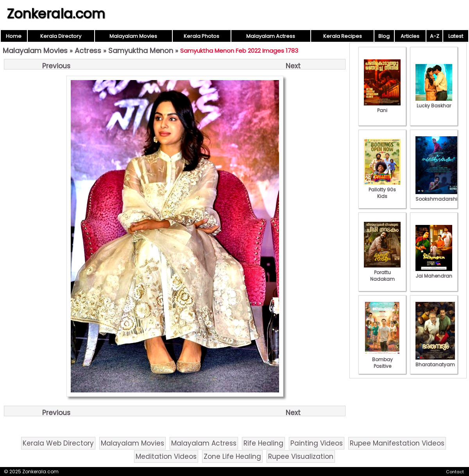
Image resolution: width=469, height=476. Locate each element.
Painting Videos (317, 443)
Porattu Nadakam (382, 272)
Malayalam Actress (271, 36)
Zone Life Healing (232, 456)
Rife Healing (263, 443)
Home (14, 36)
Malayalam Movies (133, 36)
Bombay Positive (382, 359)
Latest (456, 36)
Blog (384, 36)
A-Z (435, 36)
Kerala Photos (201, 36)
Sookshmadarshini (439, 196)
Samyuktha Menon (141, 51)
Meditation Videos (166, 456)
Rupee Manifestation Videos (397, 443)
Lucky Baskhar (434, 102)
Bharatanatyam (435, 361)
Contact (455, 472)
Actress (88, 51)
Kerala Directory (61, 36)
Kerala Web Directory (58, 443)
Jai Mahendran (434, 273)
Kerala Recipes (343, 36)
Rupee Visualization (301, 456)
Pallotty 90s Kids (382, 190)
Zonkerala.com (56, 14)
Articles (410, 36)
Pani (382, 107)
